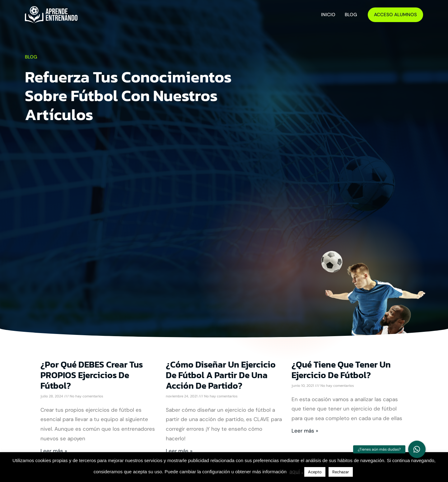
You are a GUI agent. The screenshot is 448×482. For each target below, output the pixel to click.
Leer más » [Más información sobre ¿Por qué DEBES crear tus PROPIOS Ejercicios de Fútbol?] (54, 451)
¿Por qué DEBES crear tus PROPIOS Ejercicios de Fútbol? (92, 375)
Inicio (328, 15)
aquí (295, 471)
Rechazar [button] (341, 472)
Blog (351, 15)
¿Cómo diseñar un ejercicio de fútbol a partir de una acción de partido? (221, 375)
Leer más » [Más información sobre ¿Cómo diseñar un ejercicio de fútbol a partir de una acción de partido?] (179, 451)
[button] (417, 449)
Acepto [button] (315, 472)
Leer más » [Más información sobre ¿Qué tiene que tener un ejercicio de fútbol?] (305, 431)
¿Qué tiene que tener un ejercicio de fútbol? (341, 370)
